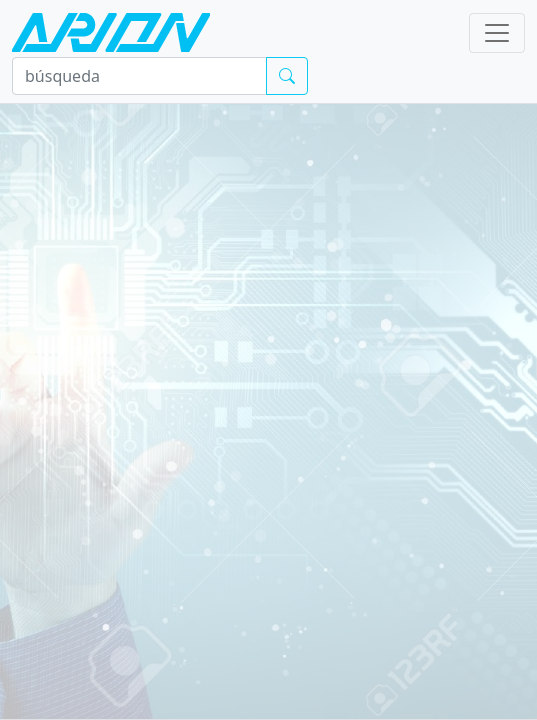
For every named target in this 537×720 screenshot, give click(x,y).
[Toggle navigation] (497, 33)
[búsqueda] (139, 76)
